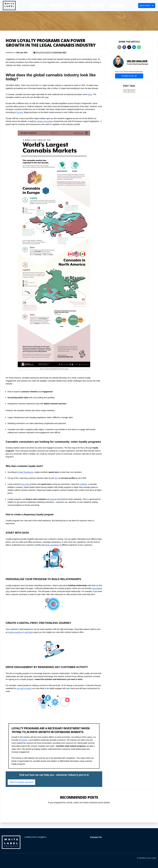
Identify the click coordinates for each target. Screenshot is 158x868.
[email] (119, 47)
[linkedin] (134, 47)
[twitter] (129, 47)
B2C (126, 91)
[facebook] (124, 47)
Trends (132, 91)
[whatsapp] (139, 47)
